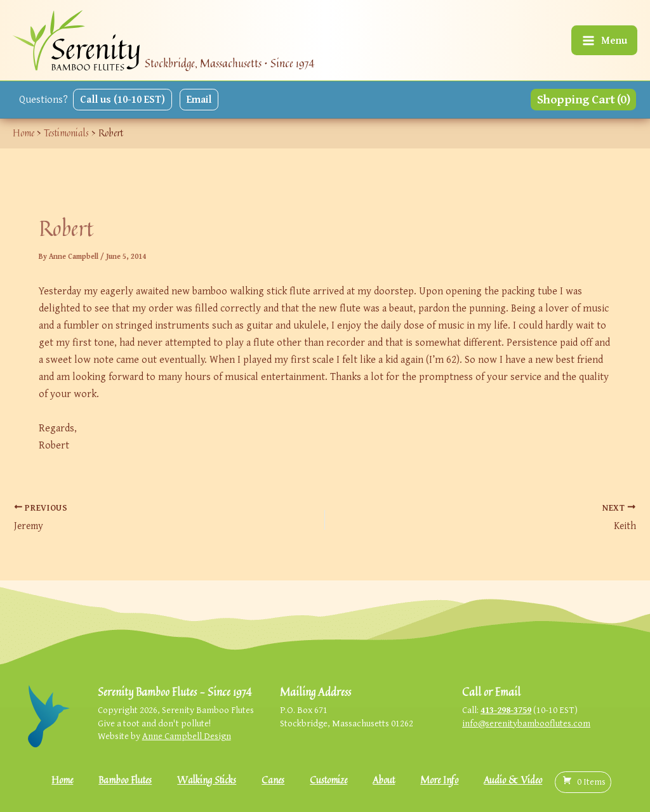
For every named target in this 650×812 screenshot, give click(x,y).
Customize (328, 780)
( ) (583, 782)
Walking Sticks (207, 780)
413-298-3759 (506, 710)
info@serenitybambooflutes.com (526, 723)
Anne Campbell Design (187, 736)
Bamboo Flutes (125, 780)
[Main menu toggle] (604, 40)
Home (62, 780)
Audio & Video (513, 780)
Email (199, 99)
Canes (273, 780)
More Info (439, 780)
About (384, 780)
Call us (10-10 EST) (123, 99)
